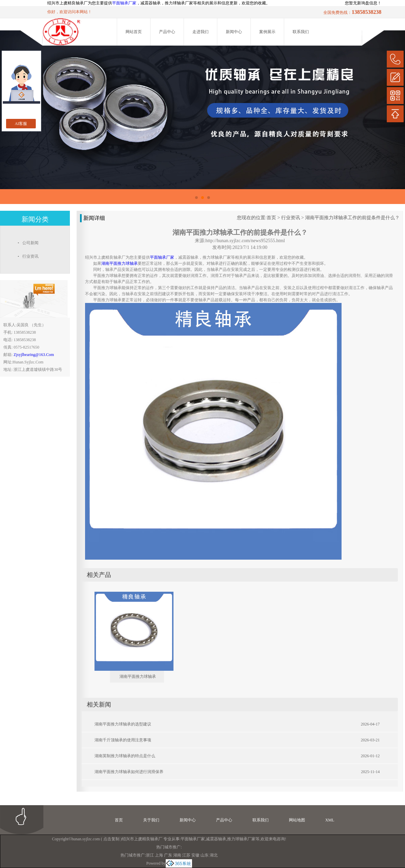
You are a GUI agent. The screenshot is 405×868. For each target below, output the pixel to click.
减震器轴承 (216, 839)
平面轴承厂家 (124, 3)
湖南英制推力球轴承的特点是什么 (125, 756)
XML (330, 820)
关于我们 (151, 820)
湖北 (214, 855)
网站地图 (297, 820)
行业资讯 (291, 218)
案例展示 (267, 32)
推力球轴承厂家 (241, 839)
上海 (159, 855)
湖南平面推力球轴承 (138, 676)
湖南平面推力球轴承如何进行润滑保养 (129, 772)
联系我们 (301, 32)
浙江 (150, 855)
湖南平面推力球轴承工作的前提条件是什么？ (352, 218)
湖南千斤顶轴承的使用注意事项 (123, 740)
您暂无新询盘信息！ (363, 3)
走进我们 (200, 32)
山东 (205, 855)
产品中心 (167, 32)
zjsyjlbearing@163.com (34, 355)
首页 (271, 218)
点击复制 (111, 839)
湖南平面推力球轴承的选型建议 (123, 724)
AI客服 (21, 124)
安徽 (195, 855)
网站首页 (134, 32)
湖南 (177, 855)
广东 (168, 855)
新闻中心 (234, 32)
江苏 (186, 855)
